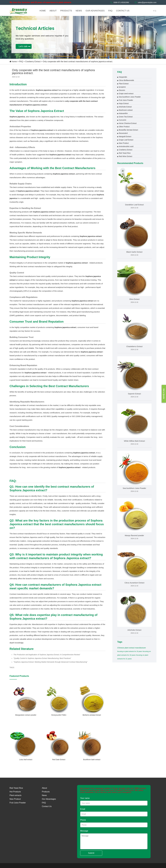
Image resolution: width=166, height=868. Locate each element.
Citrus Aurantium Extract (134, 583)
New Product (123, 143)
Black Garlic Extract (134, 252)
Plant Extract (123, 84)
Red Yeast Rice (124, 153)
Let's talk (23, 46)
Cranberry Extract (33, 62)
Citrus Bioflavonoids (126, 80)
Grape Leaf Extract (125, 140)
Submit (91, 853)
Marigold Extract (124, 137)
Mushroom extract (125, 110)
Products (46, 792)
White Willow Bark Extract (134, 441)
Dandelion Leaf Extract (134, 205)
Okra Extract (134, 299)
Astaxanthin (122, 113)
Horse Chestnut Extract (127, 123)
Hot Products (15, 792)
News (44, 795)
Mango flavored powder (134, 535)
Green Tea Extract (125, 117)
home (14, 62)
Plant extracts (15, 795)
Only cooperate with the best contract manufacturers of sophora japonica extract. (78, 62)
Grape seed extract (125, 94)
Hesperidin (122, 77)
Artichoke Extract (124, 107)
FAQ (21, 62)
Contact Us (47, 806)
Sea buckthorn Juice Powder (129, 97)
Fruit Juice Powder (125, 100)
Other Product (123, 127)
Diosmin (121, 90)
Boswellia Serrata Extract (128, 130)
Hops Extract (123, 103)
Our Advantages (49, 799)
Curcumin (122, 120)
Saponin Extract (134, 394)
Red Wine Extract (125, 156)
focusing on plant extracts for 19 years (130, 651)
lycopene (122, 87)
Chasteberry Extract (134, 346)
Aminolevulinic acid (125, 146)
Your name (85, 798)
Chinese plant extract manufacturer (132, 648)
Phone (83, 820)
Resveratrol (122, 133)
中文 (155, 11)
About (44, 788)
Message (84, 831)
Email (83, 809)
